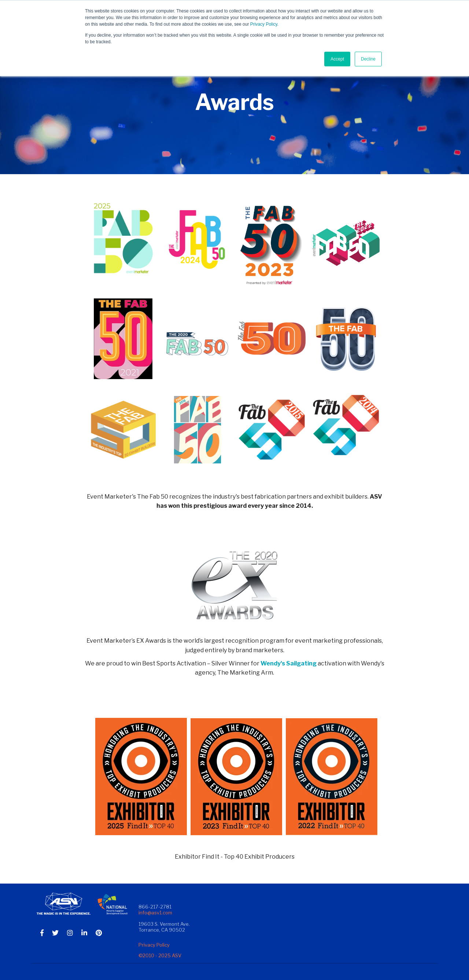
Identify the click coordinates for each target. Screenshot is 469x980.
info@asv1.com (155, 913)
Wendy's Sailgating (289, 663)
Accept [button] (337, 59)
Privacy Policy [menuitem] (154, 945)
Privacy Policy (264, 24)
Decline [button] (368, 59)
